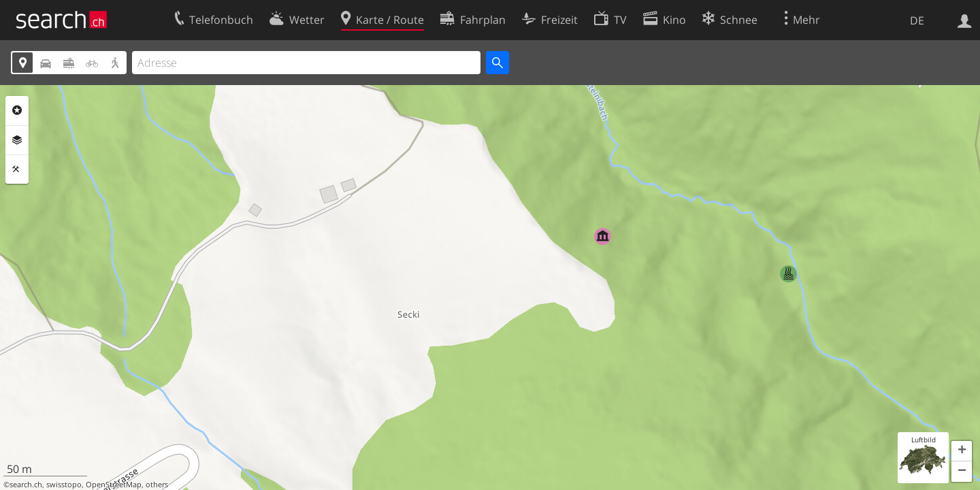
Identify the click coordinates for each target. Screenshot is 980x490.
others (157, 485)
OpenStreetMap (114, 485)
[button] (962, 451)
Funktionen (17, 169)
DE (917, 20)
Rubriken (17, 110)
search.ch (26, 485)
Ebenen (17, 140)
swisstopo (64, 485)
